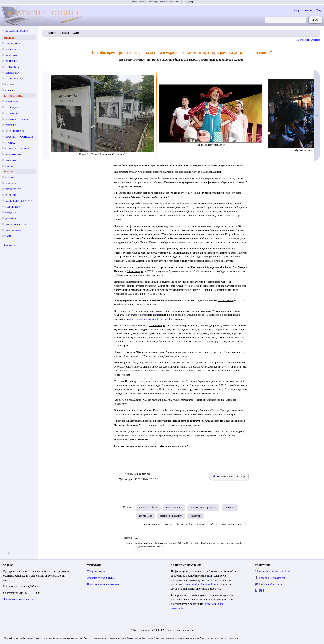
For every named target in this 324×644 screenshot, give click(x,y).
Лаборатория (13, 154)
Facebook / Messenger (272, 578)
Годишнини (13, 207)
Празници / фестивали (19, 137)
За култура (189, 2)
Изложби (11, 125)
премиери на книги (171, 516)
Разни (9, 236)
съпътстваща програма (204, 507)
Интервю (11, 61)
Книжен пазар (176, 2)
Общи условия (96, 571)
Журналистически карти (18, 599)
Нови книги (13, 101)
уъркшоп (230, 507)
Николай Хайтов (148, 507)
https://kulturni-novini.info (201, 584)
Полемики (12, 49)
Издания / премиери (18, 119)
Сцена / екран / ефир (18, 148)
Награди (11, 195)
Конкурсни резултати (19, 201)
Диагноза (11, 55)
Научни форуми (15, 131)
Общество (12, 212)
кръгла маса (145, 516)
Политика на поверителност (104, 584)
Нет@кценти (13, 189)
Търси (315, 20)
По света (11, 183)
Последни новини (17, 31)
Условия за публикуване (102, 578)
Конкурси (11, 113)
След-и (10, 177)
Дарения (11, 218)
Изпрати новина (303, 10)
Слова (9, 90)
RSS (262, 591)
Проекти (11, 160)
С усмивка (12, 67)
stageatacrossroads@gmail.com (146, 319)
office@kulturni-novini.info (275, 571)
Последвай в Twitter (271, 584)
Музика (10, 143)
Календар (11, 107)
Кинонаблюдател (16, 79)
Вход (319, 10)
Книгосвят (162, 2)
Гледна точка (14, 43)
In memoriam (13, 230)
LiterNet (133, 2)
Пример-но (12, 73)
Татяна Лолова (174, 507)
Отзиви (10, 84)
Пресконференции (17, 224)
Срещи (9, 166)
